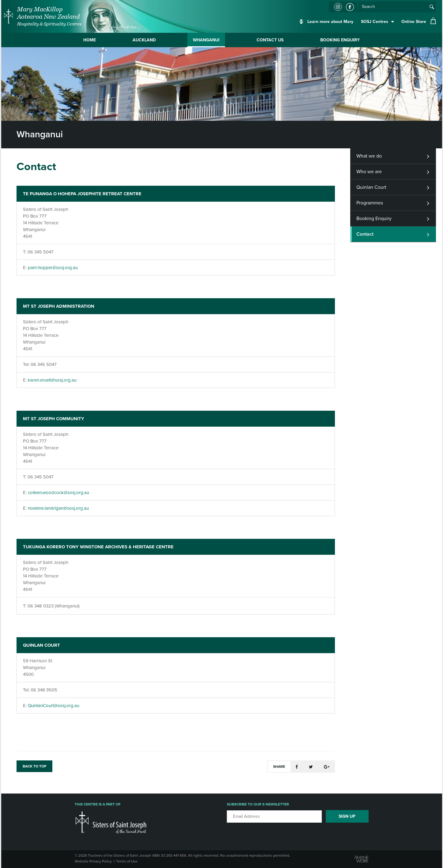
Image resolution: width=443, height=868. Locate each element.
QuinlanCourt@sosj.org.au (54, 706)
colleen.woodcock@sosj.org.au (58, 493)
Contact (365, 234)
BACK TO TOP (34, 766)
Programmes (370, 203)
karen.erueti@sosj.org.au (52, 380)
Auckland (144, 40)
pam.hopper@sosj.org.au (53, 268)
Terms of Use (127, 861)
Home (90, 40)
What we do (369, 156)
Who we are (369, 172)
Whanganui (206, 40)
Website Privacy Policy (93, 861)
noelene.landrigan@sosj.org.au (58, 508)
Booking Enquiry (340, 40)
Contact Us (270, 40)
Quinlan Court (371, 187)
